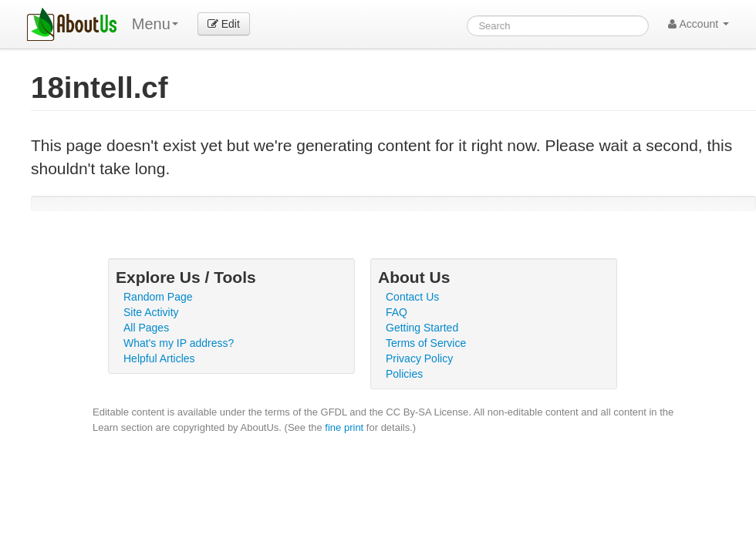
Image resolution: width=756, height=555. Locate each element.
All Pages (146, 328)
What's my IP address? (179, 343)
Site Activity (151, 312)
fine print (344, 427)
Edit (224, 24)
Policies (404, 374)
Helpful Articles (159, 358)
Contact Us (412, 297)
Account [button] (699, 24)
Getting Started (422, 328)
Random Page (158, 297)
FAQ (397, 312)
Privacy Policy (419, 358)
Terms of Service (426, 343)
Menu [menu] (155, 24)
